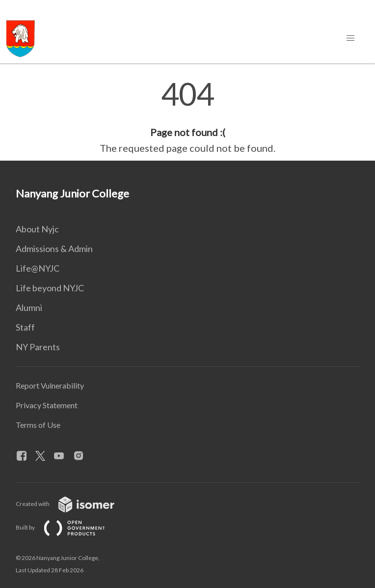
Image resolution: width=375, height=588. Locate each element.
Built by (68, 527)
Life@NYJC (38, 268)
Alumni (29, 308)
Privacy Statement (47, 405)
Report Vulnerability (50, 385)
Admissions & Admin (54, 249)
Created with (73, 504)
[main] (187, 117)
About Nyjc (37, 229)
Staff (25, 327)
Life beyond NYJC (50, 288)
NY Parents (38, 347)
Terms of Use (38, 425)
